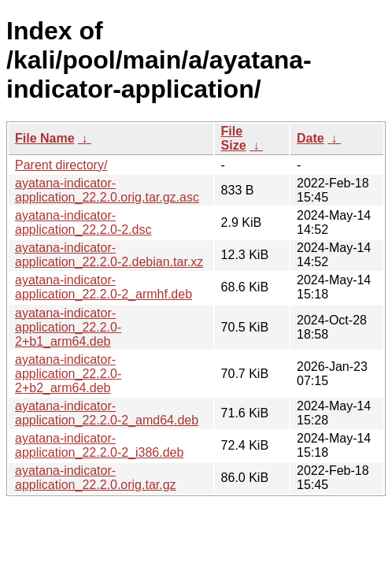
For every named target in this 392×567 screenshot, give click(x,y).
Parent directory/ (61, 165)
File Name (45, 138)
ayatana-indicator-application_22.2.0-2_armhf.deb (104, 287)
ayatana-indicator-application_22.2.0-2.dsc (83, 222)
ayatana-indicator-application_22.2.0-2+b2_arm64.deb (68, 374)
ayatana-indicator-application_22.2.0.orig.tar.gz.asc (107, 190)
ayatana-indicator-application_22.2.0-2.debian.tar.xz (109, 255)
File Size (234, 138)
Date (311, 138)
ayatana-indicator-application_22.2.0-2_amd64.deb (107, 413)
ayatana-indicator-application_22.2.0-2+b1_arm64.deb (68, 327)
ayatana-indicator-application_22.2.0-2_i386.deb (99, 445)
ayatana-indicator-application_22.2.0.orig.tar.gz (96, 478)
